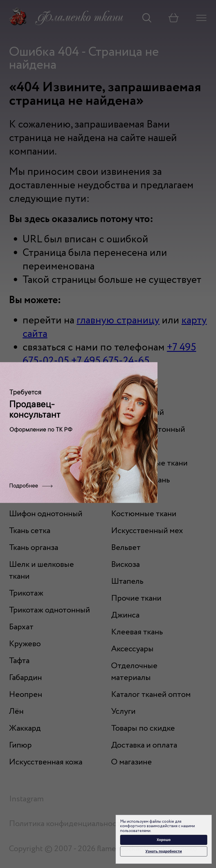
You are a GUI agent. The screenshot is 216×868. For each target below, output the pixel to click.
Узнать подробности (164, 851)
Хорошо (164, 840)
